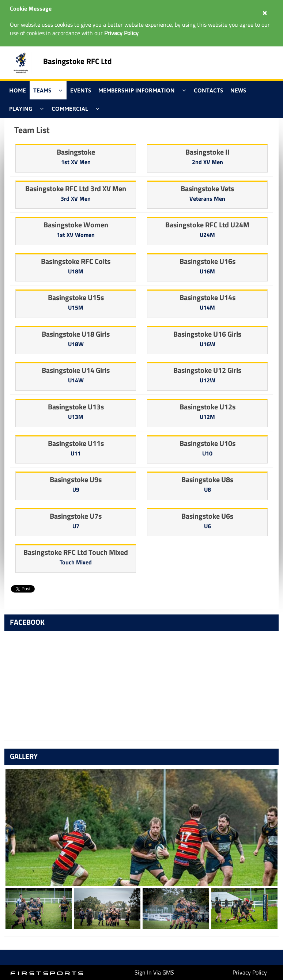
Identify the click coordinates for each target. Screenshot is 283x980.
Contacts (208, 90)
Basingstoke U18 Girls (76, 334)
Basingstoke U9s (76, 479)
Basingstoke (76, 152)
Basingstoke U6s (207, 516)
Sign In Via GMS (154, 972)
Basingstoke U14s (207, 297)
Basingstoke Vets (207, 188)
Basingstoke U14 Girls (76, 370)
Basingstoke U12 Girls (207, 370)
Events (81, 90)
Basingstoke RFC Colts (76, 261)
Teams (42, 90)
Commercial (70, 109)
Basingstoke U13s (76, 407)
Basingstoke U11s (76, 443)
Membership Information (137, 90)
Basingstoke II (207, 152)
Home (18, 90)
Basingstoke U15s (76, 297)
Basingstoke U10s (207, 443)
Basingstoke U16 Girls (207, 334)
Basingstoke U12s (207, 407)
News (238, 90)
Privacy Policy (250, 972)
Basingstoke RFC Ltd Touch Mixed (76, 552)
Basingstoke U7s (76, 516)
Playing (21, 109)
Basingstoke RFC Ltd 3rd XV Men (76, 188)
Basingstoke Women (76, 225)
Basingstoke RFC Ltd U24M (207, 225)
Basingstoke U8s (207, 479)
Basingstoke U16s (207, 261)
